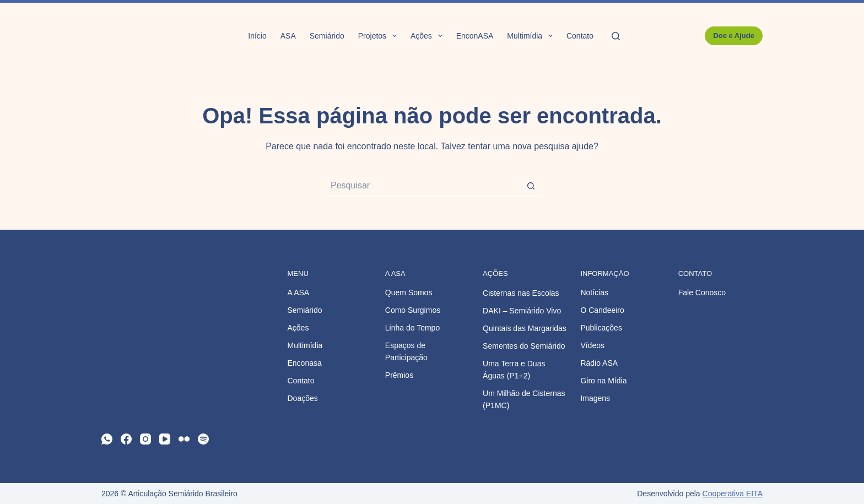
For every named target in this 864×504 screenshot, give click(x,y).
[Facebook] (126, 439)
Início (257, 36)
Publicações (601, 328)
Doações (303, 398)
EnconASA (475, 36)
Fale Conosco (702, 292)
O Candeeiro (602, 310)
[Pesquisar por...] (421, 186)
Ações (429, 36)
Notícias (594, 292)
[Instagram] (145, 439)
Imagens (595, 398)
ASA (288, 36)
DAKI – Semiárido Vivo (522, 311)
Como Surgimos (413, 310)
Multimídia (532, 36)
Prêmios (399, 375)
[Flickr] (184, 439)
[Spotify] (203, 439)
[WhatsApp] (107, 439)
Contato (580, 36)
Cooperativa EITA (733, 494)
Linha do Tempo (412, 328)
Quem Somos (409, 292)
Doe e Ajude (734, 36)
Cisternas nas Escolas (521, 293)
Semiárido (327, 36)
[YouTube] (165, 439)
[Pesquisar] (616, 36)
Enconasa (305, 363)
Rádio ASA (599, 363)
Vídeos (592, 345)
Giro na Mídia (603, 381)
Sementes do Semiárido (524, 346)
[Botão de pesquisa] (531, 186)
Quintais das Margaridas (525, 328)
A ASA (299, 292)
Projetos (380, 36)
